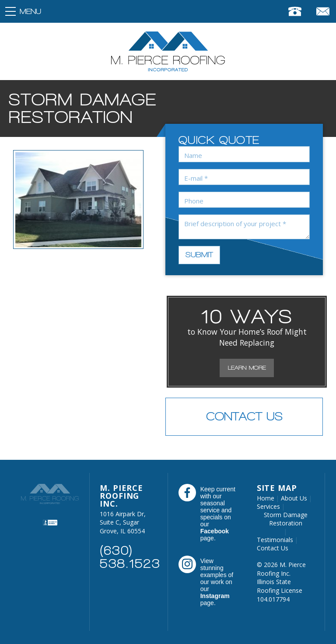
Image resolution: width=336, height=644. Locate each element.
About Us (294, 498)
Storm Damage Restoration (286, 519)
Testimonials (275, 540)
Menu (30, 11)
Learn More (247, 368)
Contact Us (244, 416)
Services (268, 506)
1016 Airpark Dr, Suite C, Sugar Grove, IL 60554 (123, 522)
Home (266, 498)
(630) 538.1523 (130, 557)
